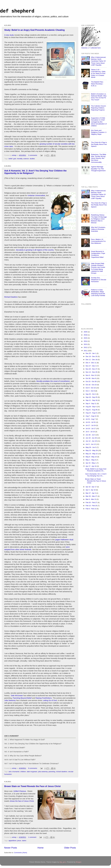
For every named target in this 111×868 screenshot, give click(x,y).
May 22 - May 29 (92, 450)
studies (32, 159)
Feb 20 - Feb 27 (92, 502)
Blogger (79, 862)
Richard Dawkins (11, 297)
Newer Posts (11, 848)
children (23, 772)
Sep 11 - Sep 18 (92, 400)
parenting (52, 772)
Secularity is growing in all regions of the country (35, 250)
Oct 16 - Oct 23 (91, 385)
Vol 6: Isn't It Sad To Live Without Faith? (20, 760)
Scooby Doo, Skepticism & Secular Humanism (99, 280)
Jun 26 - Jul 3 (91, 435)
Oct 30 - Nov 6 (91, 378)
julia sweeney (43, 772)
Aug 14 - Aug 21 (92, 413)
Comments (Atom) (21, 853)
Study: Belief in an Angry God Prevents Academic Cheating (34, 30)
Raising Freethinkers (44, 698)
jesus (19, 841)
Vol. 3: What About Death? (15, 748)
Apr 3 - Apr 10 (91, 490)
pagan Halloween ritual (64, 540)
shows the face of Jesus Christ (22, 801)
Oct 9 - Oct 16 (91, 388)
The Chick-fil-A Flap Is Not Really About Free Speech (99, 144)
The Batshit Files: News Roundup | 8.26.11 (97, 84)
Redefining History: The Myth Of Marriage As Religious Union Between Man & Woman (99, 219)
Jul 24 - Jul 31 (91, 422)
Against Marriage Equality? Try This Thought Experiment (98, 169)
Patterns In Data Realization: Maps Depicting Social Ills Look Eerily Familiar (98, 293)
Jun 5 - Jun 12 (91, 444)
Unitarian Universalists (36, 195)
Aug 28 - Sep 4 (91, 407)
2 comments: (33, 155)
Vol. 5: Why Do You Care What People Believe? (23, 756)
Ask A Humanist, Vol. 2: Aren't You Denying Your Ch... (96, 475)
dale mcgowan (32, 772)
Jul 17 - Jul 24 (91, 425)
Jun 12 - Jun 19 (91, 441)
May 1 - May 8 (91, 460)
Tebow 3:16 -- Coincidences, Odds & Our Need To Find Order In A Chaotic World (98, 73)
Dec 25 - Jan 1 (91, 353)
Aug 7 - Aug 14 (91, 416)
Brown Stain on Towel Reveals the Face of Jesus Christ (32, 786)
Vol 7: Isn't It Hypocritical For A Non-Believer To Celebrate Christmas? (32, 764)
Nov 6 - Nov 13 (91, 375)
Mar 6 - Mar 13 (91, 499)
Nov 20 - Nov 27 (92, 369)
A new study (9, 35)
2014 (86, 341)
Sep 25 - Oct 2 (91, 394)
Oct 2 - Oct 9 (90, 391)
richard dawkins (62, 772)
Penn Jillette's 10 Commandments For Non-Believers (98, 241)
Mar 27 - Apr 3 (91, 493)
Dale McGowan (17, 696)
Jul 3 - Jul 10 (90, 432)
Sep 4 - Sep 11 (91, 404)
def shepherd (17, 11)
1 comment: (33, 837)
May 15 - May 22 (92, 454)
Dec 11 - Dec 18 (92, 360)
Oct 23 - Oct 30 (91, 381)
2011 (86, 351)
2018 (86, 335)
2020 (86, 332)
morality (20, 159)
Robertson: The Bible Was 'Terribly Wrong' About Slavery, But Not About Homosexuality (99, 158)
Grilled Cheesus (20, 791)
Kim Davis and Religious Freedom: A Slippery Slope (99, 132)
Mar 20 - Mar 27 (92, 496)
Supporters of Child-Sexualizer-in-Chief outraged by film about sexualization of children (99, 122)
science (26, 159)
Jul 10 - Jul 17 (91, 429)
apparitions (13, 841)
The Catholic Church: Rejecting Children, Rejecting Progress (99, 108)
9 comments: (33, 768)
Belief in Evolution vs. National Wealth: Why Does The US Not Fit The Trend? (99, 97)
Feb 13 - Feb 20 (92, 506)
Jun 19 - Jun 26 (91, 438)
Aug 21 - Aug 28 (92, 410)
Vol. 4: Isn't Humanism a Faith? (16, 752)
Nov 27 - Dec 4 (91, 366)
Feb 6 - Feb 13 (91, 509)
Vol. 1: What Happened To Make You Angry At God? (25, 740)
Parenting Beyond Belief (22, 698)
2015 (86, 338)
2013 (86, 344)
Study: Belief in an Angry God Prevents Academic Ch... (96, 470)
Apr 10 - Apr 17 (91, 487)
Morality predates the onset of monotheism (53, 381)
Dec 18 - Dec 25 (92, 356)
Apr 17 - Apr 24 (91, 466)
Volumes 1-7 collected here (91, 48)
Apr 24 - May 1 (91, 463)
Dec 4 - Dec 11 (91, 363)
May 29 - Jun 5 (91, 447)
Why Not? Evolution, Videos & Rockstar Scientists (98, 229)
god (15, 159)
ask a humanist (14, 772)
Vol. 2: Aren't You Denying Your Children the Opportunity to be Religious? (33, 744)
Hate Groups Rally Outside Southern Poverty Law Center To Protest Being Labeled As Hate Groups (98, 268)
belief (10, 159)
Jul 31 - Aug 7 (91, 419)
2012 (86, 347)
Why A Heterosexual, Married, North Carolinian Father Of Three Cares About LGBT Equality (98, 61)
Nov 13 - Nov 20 (92, 372)
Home (40, 848)
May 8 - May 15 (91, 457)
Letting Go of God (50, 700)
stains (24, 841)
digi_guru (63, 862)
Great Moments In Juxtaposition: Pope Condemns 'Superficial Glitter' (98, 254)
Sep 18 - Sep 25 (92, 397)
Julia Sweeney (10, 700)
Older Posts (70, 848)
